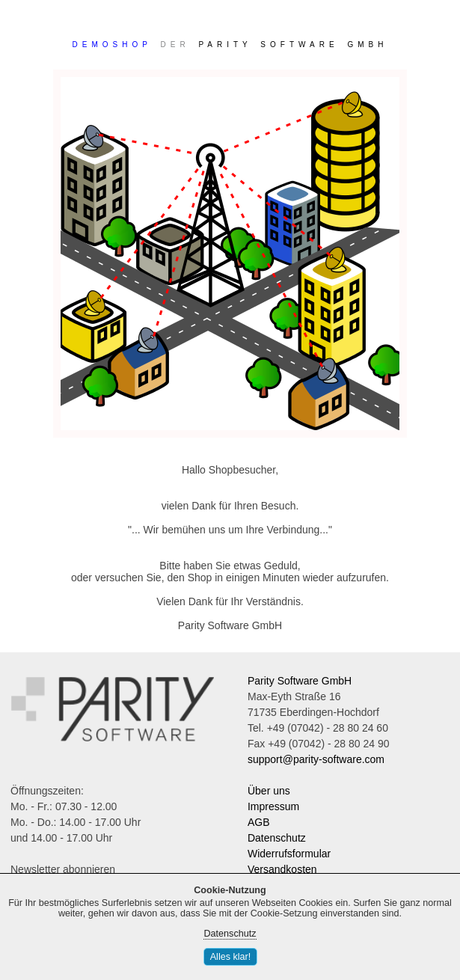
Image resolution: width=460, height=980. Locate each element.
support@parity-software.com (316, 759)
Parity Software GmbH (300, 681)
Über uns (269, 791)
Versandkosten (282, 869)
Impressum (273, 806)
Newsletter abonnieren (63, 869)
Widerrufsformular (289, 854)
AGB (259, 822)
